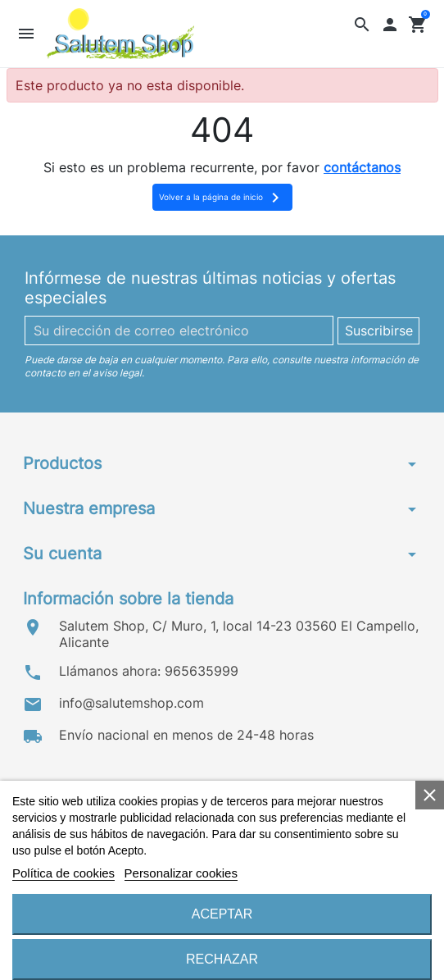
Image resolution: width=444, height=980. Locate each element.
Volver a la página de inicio (222, 198)
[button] (362, 24)
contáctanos (362, 167)
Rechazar (222, 959)
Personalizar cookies (181, 873)
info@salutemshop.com (131, 703)
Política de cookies (63, 873)
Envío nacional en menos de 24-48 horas (186, 735)
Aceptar (222, 914)
